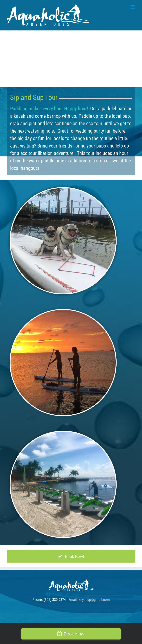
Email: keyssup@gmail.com (89, 600)
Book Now (74, 634)
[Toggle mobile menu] (133, 7)
